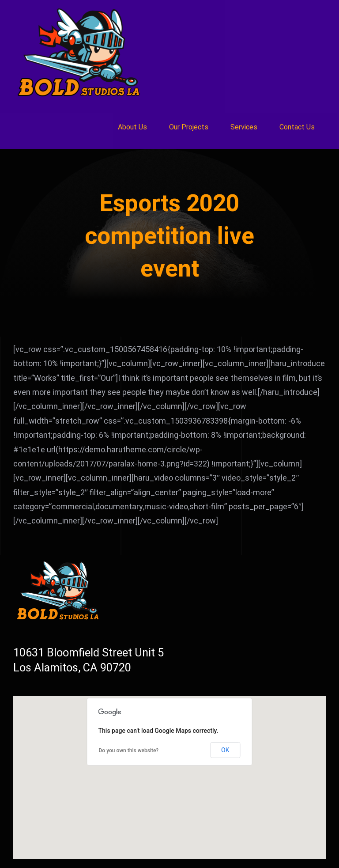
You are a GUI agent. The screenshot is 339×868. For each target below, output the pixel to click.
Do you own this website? (129, 750)
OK (225, 750)
